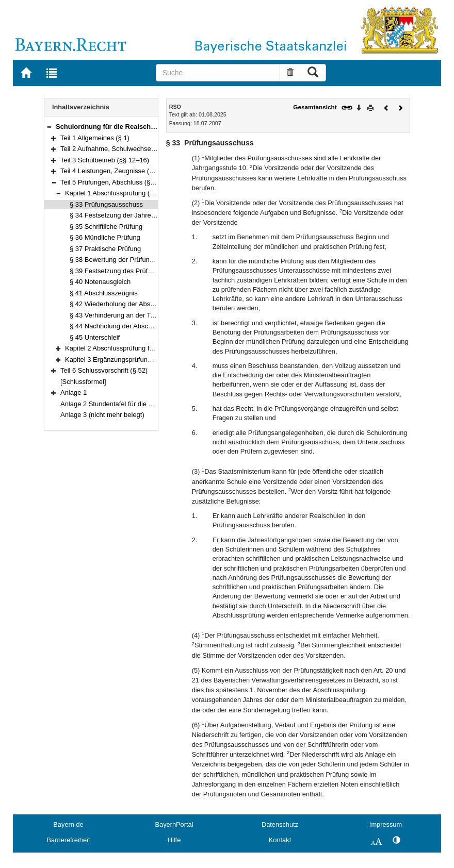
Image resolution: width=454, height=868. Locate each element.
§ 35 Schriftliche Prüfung (106, 227)
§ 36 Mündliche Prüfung (105, 237)
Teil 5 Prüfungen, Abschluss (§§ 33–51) (118, 182)
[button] (49, 127)
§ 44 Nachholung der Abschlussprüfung (128, 326)
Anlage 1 (74, 393)
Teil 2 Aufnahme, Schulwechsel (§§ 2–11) (122, 149)
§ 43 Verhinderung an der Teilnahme (124, 315)
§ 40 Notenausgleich (100, 282)
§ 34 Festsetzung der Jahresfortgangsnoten (134, 215)
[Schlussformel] (83, 382)
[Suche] (218, 73)
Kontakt (280, 840)
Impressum (386, 824)
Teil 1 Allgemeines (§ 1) (95, 138)
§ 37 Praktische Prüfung (105, 249)
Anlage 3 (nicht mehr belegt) (102, 415)
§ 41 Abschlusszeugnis (104, 293)
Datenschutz (280, 824)
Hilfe (174, 840)
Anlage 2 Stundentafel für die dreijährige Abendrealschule (146, 404)
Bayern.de (68, 824)
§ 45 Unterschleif (95, 337)
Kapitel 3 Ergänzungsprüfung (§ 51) (118, 360)
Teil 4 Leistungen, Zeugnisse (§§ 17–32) (120, 171)
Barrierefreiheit (69, 840)
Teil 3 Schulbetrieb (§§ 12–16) (105, 160)
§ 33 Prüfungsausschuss (106, 204)
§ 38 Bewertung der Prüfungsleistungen (128, 260)
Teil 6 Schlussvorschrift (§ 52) (104, 370)
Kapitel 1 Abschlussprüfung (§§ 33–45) (123, 193)
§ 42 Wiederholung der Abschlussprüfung (131, 304)
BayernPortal (174, 824)
